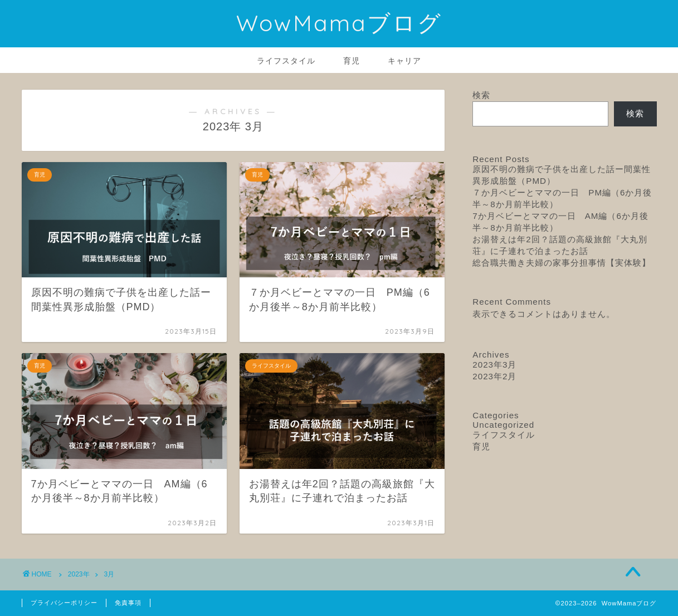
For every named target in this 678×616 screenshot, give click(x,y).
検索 (481, 95)
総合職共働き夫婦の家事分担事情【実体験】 (562, 263)
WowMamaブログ (339, 23)
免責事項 (128, 603)
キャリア (404, 61)
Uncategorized (503, 425)
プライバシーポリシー (64, 603)
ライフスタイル (286, 61)
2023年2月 (494, 376)
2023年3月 (494, 365)
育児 (352, 61)
